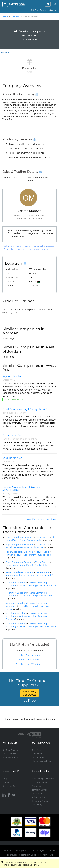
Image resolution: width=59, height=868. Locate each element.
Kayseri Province (21, 439)
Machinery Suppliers (16, 583)
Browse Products (11, 757)
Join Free (36, 750)
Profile (6, 53)
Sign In (53, 10)
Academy (37, 786)
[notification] (48, 4)
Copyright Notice (40, 801)
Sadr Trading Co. (13, 458)
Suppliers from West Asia (28, 664)
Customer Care (10, 786)
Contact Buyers (39, 757)
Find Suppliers (9, 754)
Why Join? (37, 754)
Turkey (22, 413)
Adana (6, 493)
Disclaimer (37, 793)
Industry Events (39, 782)
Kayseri (6, 439)
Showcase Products (41, 761)
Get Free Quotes (39, 10)
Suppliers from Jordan (27, 660)
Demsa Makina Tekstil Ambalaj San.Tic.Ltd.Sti (21, 489)
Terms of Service (40, 790)
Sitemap (6, 782)
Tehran (6, 462)
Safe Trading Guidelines (43, 778)
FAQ (4, 778)
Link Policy (37, 805)
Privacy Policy (39, 797)
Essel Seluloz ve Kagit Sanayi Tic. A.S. (25, 409)
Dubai (6, 380)
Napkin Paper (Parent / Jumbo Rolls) (29, 547)
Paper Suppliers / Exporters (19, 537)
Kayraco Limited (13, 376)
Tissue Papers (42, 537)
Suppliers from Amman (28, 655)
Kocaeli (13, 413)
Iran (13, 462)
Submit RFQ (29, 693)
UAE (12, 380)
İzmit (5, 413)
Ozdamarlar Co (12, 435)
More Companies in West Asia (42, 519)
